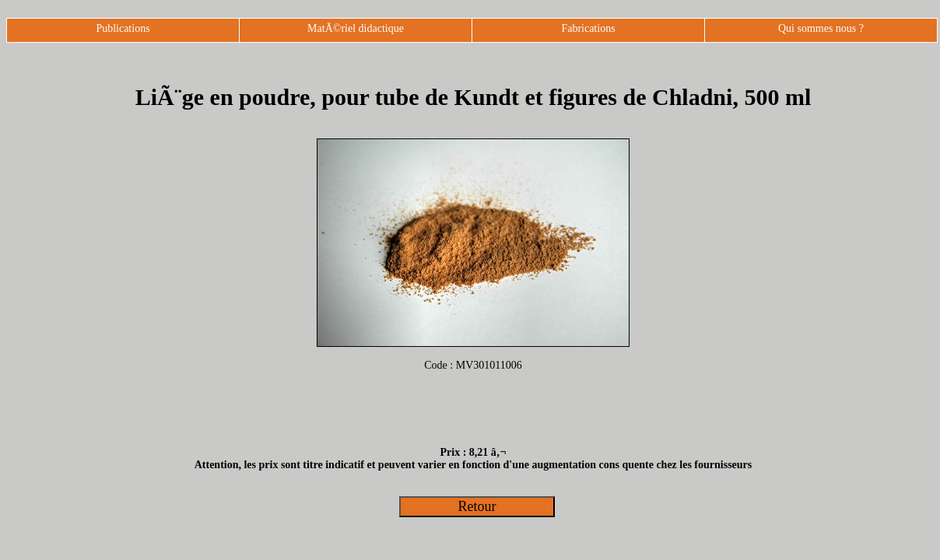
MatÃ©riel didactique (356, 28)
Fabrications (588, 28)
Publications (123, 28)
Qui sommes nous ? (821, 28)
